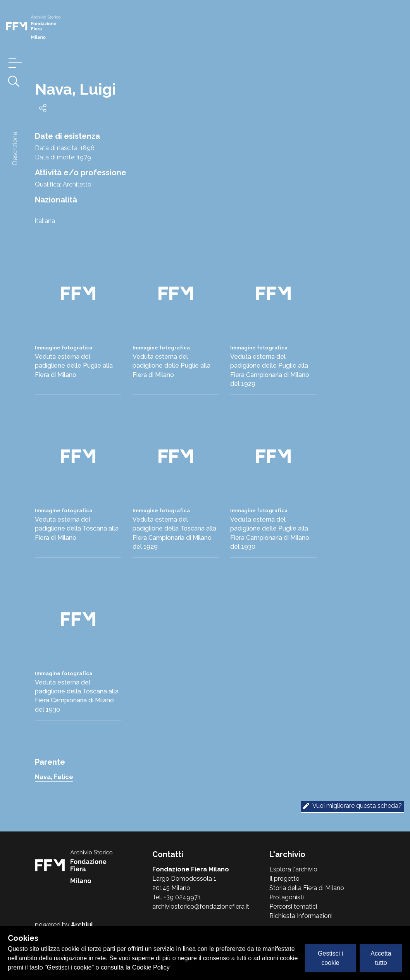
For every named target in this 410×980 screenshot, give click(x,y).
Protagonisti (287, 897)
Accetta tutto (381, 958)
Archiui (82, 925)
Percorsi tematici (293, 907)
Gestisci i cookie (330, 958)
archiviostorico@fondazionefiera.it (201, 907)
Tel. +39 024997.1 (177, 897)
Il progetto (284, 879)
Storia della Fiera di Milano (307, 888)
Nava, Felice (54, 777)
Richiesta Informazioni (301, 916)
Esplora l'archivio (293, 869)
